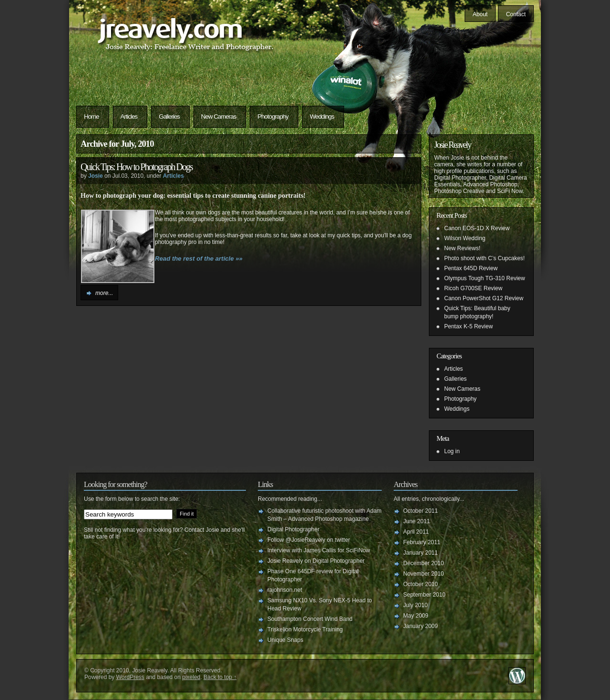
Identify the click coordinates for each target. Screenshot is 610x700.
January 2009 (421, 626)
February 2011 (422, 542)
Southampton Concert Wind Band (310, 619)
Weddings (322, 117)
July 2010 (415, 605)
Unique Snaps (285, 640)
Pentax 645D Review (471, 268)
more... (104, 293)
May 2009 (416, 616)
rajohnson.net (285, 590)
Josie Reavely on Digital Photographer (316, 561)
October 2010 (421, 584)
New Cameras (219, 117)
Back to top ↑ (220, 677)
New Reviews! (462, 248)
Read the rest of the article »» (199, 259)
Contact (516, 14)
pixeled (191, 677)
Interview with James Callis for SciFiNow (319, 550)
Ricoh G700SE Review (473, 288)
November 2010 (423, 574)
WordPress (130, 677)
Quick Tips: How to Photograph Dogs (137, 167)
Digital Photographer (293, 529)
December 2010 (423, 563)
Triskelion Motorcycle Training (305, 629)
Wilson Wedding (465, 238)
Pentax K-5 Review (468, 326)
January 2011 (421, 553)
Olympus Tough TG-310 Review (485, 278)
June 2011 (417, 521)
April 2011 (416, 532)
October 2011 (421, 511)
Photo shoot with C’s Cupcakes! (484, 258)
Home (91, 117)
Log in (452, 451)
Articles (129, 117)
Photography (273, 117)
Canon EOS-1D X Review (477, 228)
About (480, 14)
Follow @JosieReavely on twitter (309, 540)
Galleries (169, 117)
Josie (96, 176)
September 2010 (424, 595)
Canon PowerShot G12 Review (484, 298)
